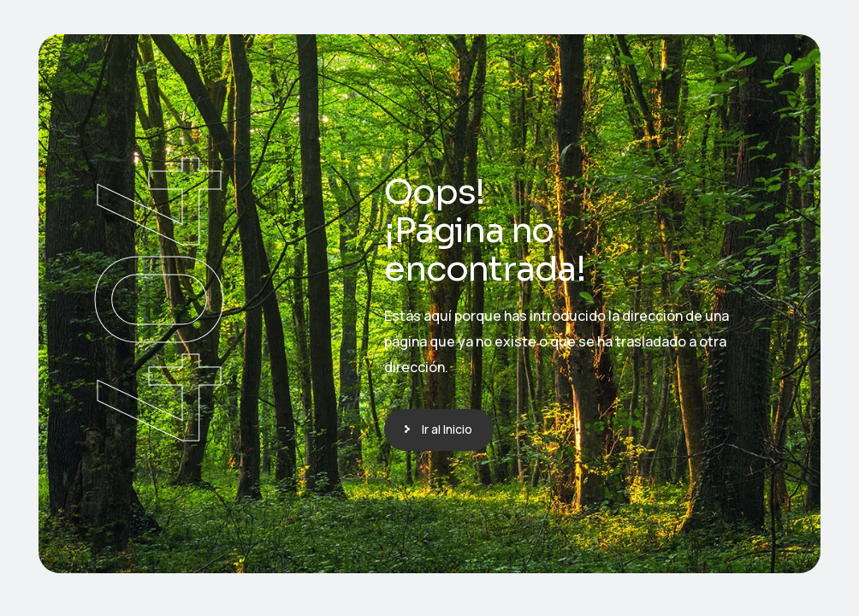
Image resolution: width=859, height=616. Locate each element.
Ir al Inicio (447, 429)
